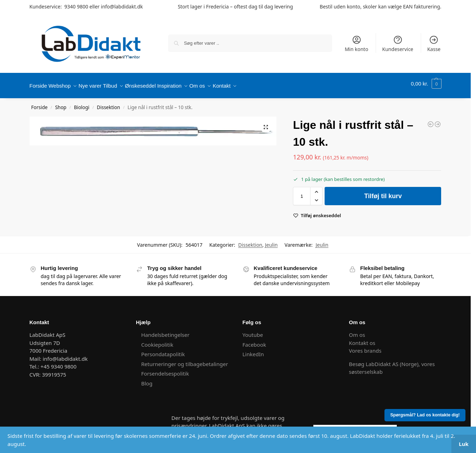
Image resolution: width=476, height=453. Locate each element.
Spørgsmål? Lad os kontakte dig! (425, 415)
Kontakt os (362, 339)
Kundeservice (398, 44)
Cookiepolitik (157, 341)
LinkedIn (253, 350)
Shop (61, 103)
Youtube (253, 331)
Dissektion (108, 103)
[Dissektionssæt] (438, 120)
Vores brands (365, 347)
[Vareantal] (302, 192)
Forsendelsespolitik (165, 370)
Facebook (254, 341)
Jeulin (271, 241)
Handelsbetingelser (165, 331)
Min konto (356, 44)
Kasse (434, 44)
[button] (426, 84)
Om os (357, 331)
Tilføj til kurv (383, 192)
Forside (40, 103)
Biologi (82, 103)
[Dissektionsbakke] (431, 120)
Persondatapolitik (163, 350)
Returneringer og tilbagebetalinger (185, 360)
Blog (147, 379)
